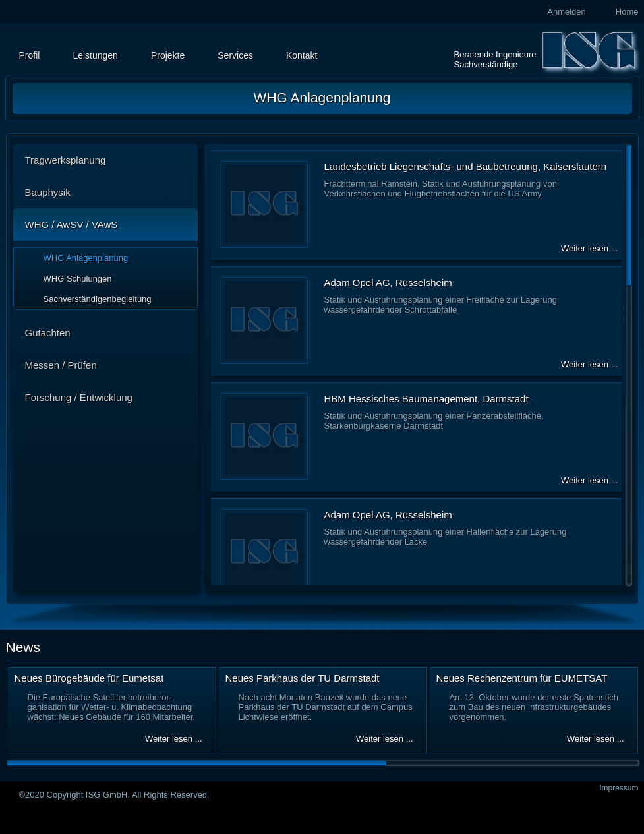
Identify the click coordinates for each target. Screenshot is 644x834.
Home (627, 12)
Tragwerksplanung (66, 160)
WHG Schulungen (78, 279)
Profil (30, 55)
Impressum (619, 788)
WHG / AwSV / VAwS (72, 224)
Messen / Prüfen (61, 365)
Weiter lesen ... (589, 248)
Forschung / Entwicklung (79, 397)
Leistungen (95, 55)
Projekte (168, 55)
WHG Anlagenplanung (86, 258)
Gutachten (48, 333)
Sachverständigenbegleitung (98, 299)
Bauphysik (48, 192)
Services (235, 55)
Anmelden (567, 12)
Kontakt (302, 55)
